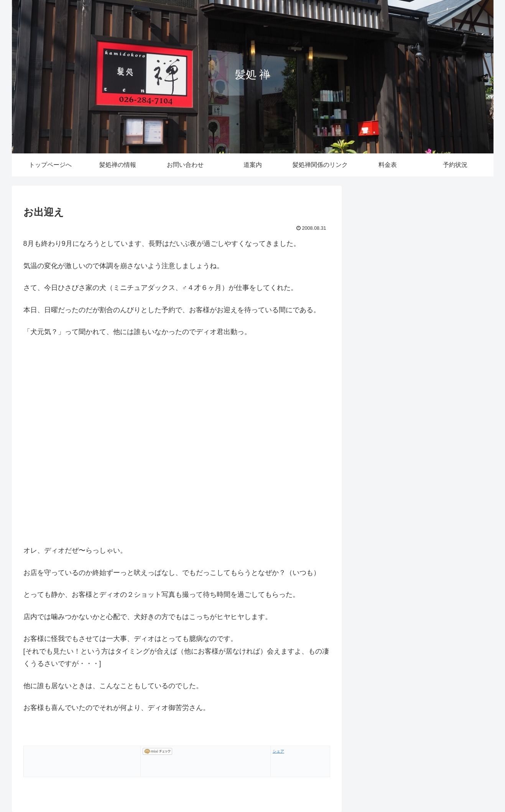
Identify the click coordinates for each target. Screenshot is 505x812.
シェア (278, 751)
